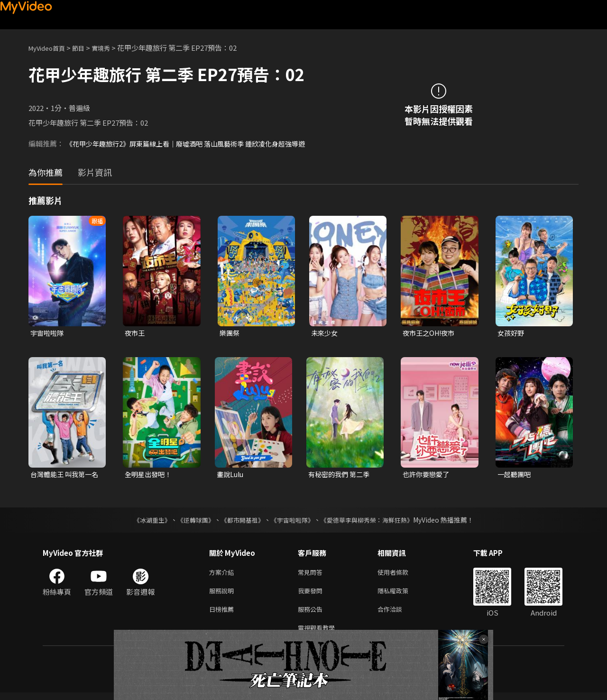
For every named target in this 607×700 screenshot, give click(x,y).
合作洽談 (397, 614)
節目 (86, 48)
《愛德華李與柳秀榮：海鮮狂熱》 (373, 522)
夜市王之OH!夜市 (431, 333)
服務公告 (312, 614)
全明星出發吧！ (150, 475)
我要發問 (312, 594)
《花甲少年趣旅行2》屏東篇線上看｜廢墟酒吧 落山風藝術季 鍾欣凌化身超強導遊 (194, 143)
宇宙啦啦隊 (48, 333)
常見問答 (312, 575)
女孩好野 (512, 333)
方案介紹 (223, 575)
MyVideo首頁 (50, 48)
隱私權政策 (401, 594)
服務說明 (223, 594)
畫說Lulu (231, 475)
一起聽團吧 (515, 475)
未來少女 (325, 333)
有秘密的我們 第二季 (341, 475)
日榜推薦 (223, 614)
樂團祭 (230, 333)
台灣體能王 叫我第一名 (63, 476)
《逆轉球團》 (190, 522)
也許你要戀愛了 (428, 475)
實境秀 (111, 48)
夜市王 (135, 333)
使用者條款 (401, 575)
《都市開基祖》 (240, 522)
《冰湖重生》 (144, 522)
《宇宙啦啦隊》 (293, 522)
